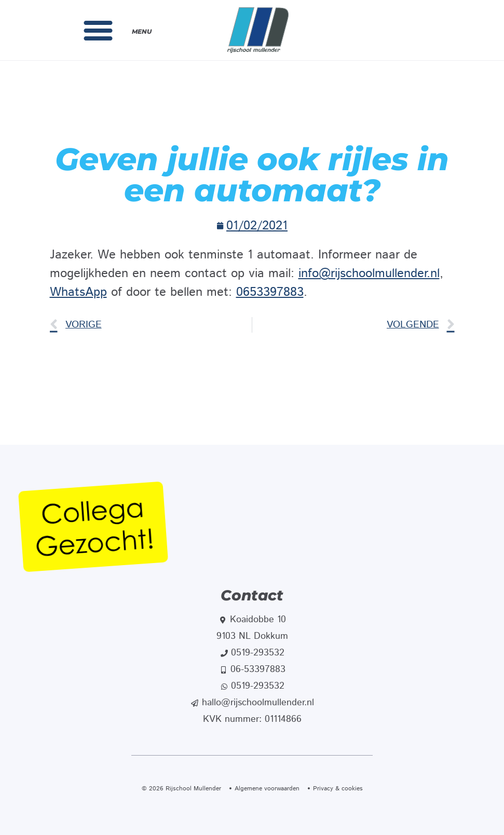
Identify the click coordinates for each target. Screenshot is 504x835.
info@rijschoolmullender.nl (369, 273)
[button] (98, 30)
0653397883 (270, 292)
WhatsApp (78, 292)
